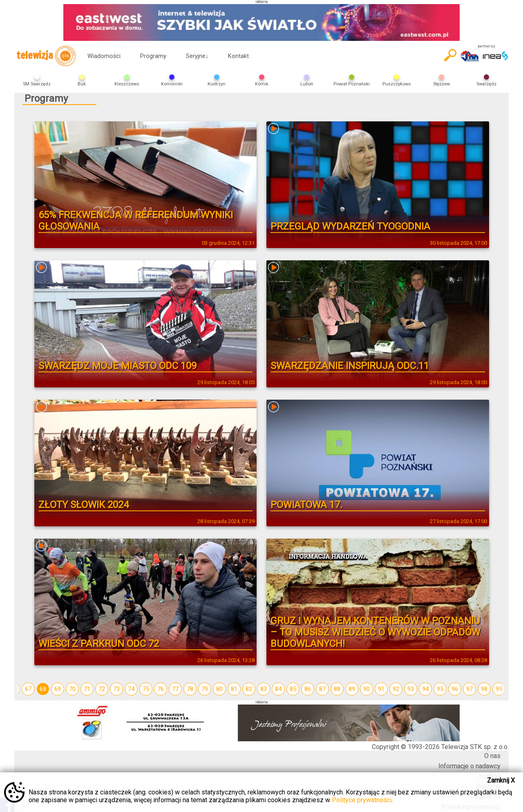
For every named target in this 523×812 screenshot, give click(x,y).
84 (278, 689)
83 (264, 689)
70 (72, 689)
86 (308, 689)
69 (58, 689)
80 (219, 689)
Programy (153, 56)
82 (249, 689)
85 (293, 689)
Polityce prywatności (362, 800)
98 (484, 689)
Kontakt (238, 56)
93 (411, 689)
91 (381, 689)
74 (131, 689)
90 (367, 689)
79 (205, 689)
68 (43, 689)
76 (161, 689)
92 (396, 689)
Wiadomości (104, 56)
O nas (492, 756)
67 (28, 689)
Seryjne (197, 56)
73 (116, 689)
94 (425, 689)
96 (455, 689)
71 (87, 689)
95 (440, 689)
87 (322, 689)
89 (352, 689)
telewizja (46, 56)
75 (146, 689)
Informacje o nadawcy (469, 766)
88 (337, 689)
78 (190, 689)
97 (469, 689)
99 (499, 689)
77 (175, 689)
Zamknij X (501, 780)
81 (234, 689)
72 (102, 689)
